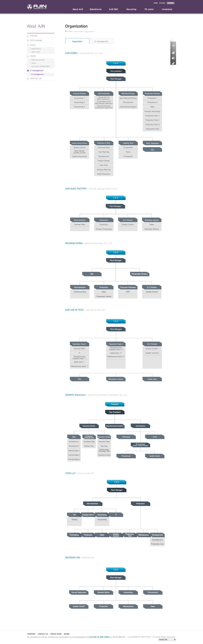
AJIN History (36, 49)
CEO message (36, 40)
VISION (33, 56)
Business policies (38, 60)
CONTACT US (36, 78)
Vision (34, 63)
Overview (34, 36)
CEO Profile (36, 52)
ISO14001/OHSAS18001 (41, 66)
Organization (77, 41)
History (33, 45)
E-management (37, 70)
